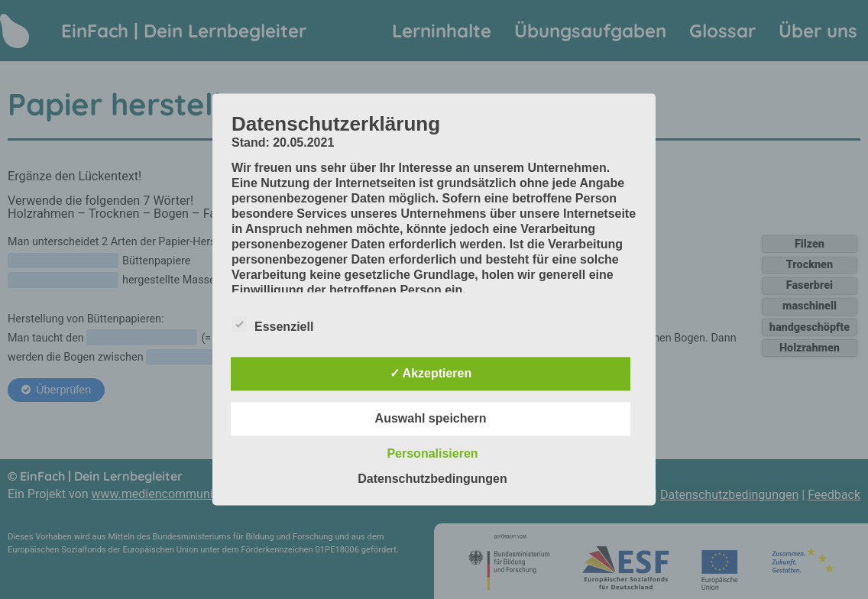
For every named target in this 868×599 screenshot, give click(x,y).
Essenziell (272, 325)
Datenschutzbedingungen (432, 479)
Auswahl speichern (431, 419)
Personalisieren (432, 454)
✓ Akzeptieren (431, 374)
